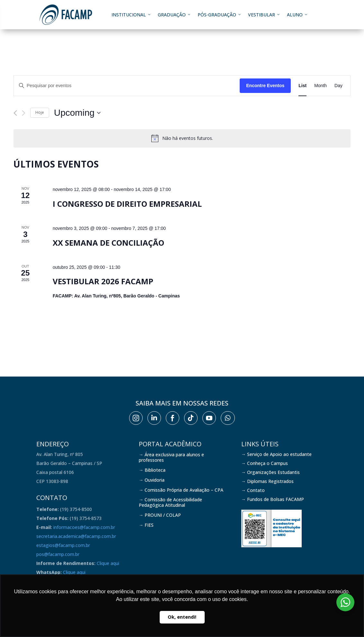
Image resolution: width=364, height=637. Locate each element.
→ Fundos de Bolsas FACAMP (273, 499)
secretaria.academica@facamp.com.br (76, 536)
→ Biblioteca (152, 470)
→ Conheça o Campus (265, 463)
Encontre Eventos (265, 86)
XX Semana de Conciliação (108, 243)
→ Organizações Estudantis (271, 472)
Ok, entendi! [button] (182, 617)
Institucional (131, 15)
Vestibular (264, 15)
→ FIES (146, 525)
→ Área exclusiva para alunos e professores (171, 457)
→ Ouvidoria (152, 480)
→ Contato (253, 490)
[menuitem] (136, 418)
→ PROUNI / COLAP (160, 515)
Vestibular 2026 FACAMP (103, 281)
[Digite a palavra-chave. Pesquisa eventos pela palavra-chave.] (127, 86)
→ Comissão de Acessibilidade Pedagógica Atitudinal (170, 502)
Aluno (297, 15)
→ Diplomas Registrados (267, 481)
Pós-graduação (220, 15)
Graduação (174, 15)
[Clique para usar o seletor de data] (77, 113)
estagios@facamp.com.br (63, 545)
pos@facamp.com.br (58, 554)
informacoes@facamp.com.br (84, 527)
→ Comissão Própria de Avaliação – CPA (181, 490)
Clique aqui (108, 563)
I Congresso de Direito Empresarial (127, 204)
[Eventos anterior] (15, 113)
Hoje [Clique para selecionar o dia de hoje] (40, 112)
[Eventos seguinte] (24, 113)
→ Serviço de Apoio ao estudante (276, 454)
